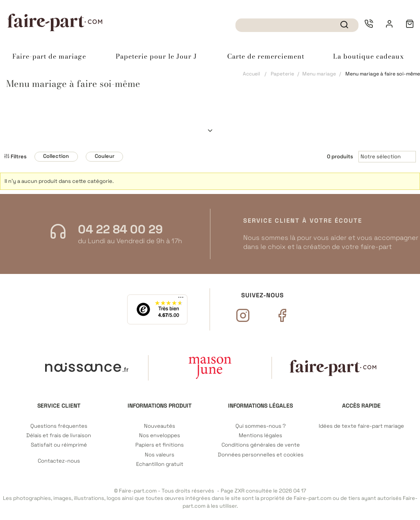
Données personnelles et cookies (261, 455)
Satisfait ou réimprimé (59, 445)
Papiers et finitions (160, 445)
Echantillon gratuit (160, 464)
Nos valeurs (160, 455)
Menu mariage (319, 74)
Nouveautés (160, 426)
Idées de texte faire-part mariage (361, 426)
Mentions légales (260, 436)
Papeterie (282, 74)
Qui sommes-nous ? (261, 426)
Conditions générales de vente (261, 445)
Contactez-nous (59, 461)
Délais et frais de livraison (59, 436)
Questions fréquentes (59, 426)
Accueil (251, 74)
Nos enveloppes (160, 436)
